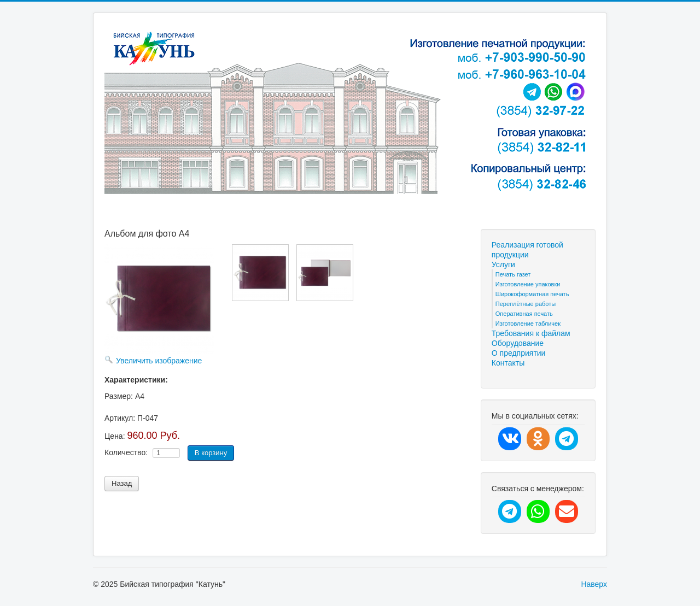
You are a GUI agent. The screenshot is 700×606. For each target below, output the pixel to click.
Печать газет (513, 274)
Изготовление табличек (528, 323)
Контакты (508, 363)
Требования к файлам (531, 333)
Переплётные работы (526, 304)
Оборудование (518, 343)
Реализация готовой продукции (527, 250)
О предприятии (519, 353)
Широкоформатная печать (532, 294)
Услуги (503, 264)
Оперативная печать (524, 314)
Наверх (594, 584)
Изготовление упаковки (528, 284)
